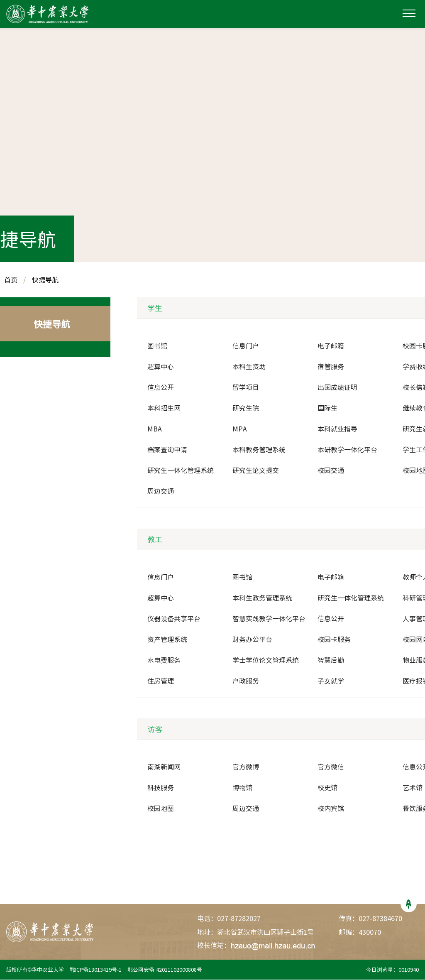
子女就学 (331, 681)
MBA (155, 429)
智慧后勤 (331, 661)
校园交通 (331, 471)
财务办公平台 (252, 640)
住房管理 (161, 681)
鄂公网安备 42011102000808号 (166, 970)
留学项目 (246, 388)
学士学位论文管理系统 (266, 661)
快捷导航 (45, 280)
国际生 (327, 409)
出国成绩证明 (337, 388)
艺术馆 (413, 788)
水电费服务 (164, 661)
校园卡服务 (334, 640)
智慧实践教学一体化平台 (269, 619)
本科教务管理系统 (259, 450)
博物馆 (242, 788)
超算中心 (161, 367)
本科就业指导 (337, 429)
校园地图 (161, 809)
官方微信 (331, 767)
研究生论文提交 (256, 471)
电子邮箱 (331, 346)
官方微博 (246, 767)
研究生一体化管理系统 (181, 471)
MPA (240, 429)
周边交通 (161, 492)
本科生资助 (249, 367)
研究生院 (246, 409)
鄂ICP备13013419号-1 (96, 970)
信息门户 (246, 346)
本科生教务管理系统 (262, 598)
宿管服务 (331, 367)
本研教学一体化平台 (347, 450)
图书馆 (157, 346)
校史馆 (327, 788)
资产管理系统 (167, 640)
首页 (11, 280)
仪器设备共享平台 (174, 619)
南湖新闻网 (164, 767)
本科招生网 (164, 409)
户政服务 (246, 681)
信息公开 (161, 388)
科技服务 (161, 788)
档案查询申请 (167, 450)
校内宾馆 (331, 809)
